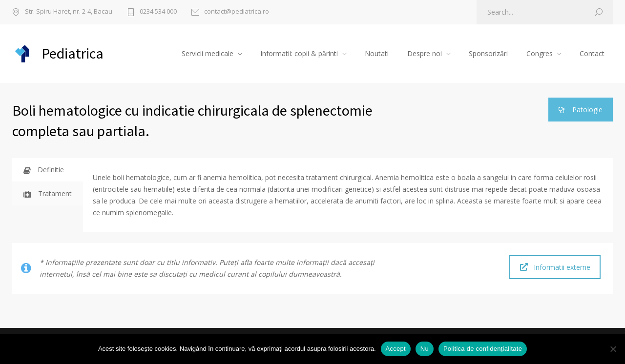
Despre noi (425, 53)
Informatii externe (555, 267)
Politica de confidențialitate (483, 349)
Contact (592, 53)
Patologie (581, 110)
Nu (425, 349)
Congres (540, 53)
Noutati (377, 53)
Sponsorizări (488, 53)
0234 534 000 (158, 12)
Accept (396, 349)
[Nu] (613, 349)
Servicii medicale (208, 53)
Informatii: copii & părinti (299, 53)
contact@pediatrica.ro (237, 12)
